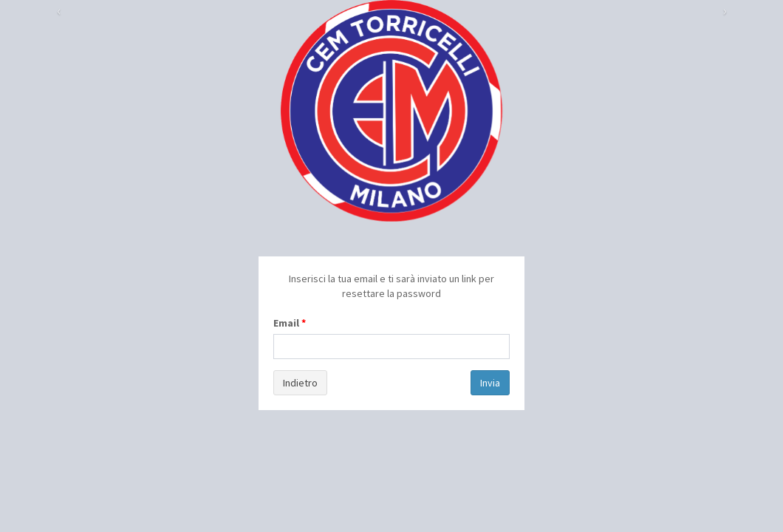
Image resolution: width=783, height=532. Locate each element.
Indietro (300, 383)
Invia (490, 383)
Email (286, 323)
